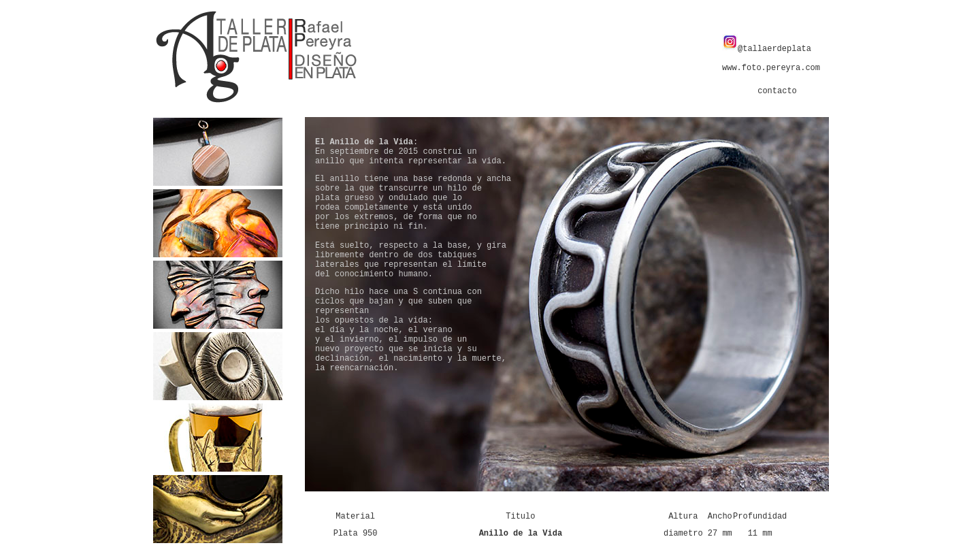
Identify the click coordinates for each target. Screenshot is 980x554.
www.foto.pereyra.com (771, 68)
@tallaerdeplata (767, 49)
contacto (777, 91)
